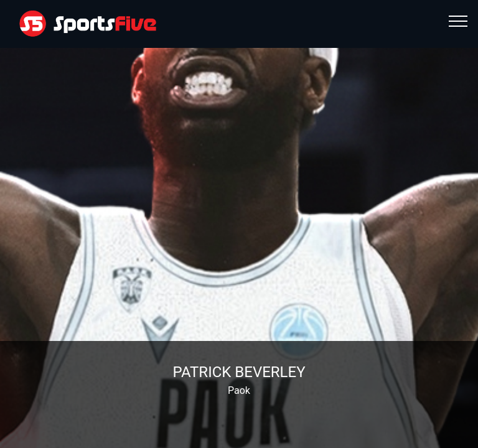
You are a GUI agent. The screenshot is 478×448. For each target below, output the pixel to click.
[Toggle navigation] (458, 21)
